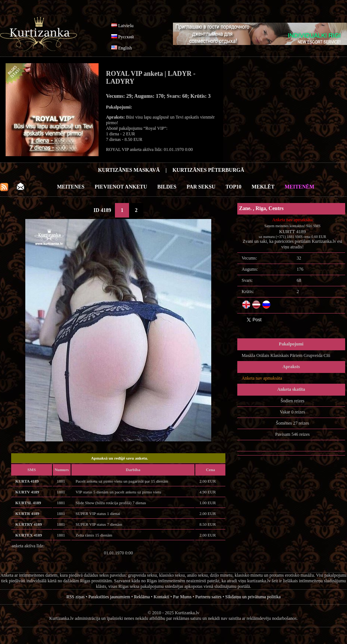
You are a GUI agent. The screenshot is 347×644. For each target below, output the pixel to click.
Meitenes (71, 187)
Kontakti (161, 597)
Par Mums (182, 597)
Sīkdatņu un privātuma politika (253, 597)
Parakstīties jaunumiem (109, 597)
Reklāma (142, 597)
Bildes (167, 187)
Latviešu (126, 26)
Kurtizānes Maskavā (129, 170)
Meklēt (263, 187)
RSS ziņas (75, 597)
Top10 (234, 187)
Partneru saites (208, 597)
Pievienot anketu (121, 187)
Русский (126, 37)
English (125, 48)
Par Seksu (201, 187)
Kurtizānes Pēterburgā (208, 170)
